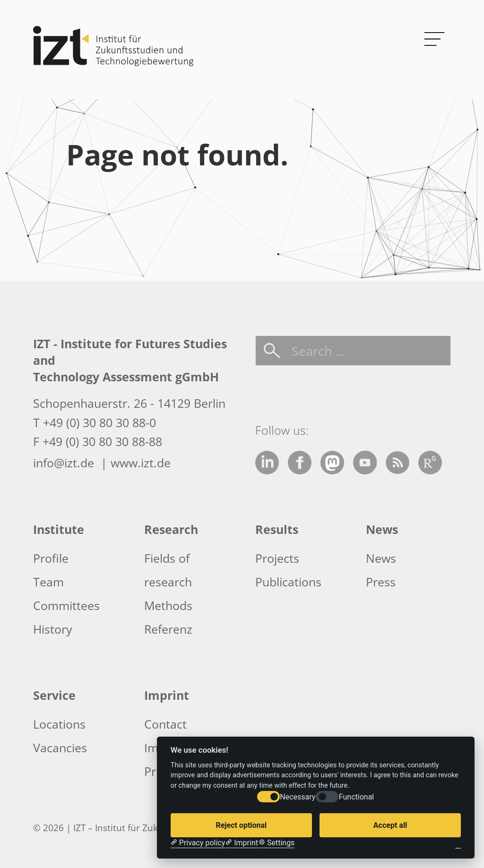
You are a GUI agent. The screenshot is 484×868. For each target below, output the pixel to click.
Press (381, 582)
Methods (168, 605)
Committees (66, 605)
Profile (51, 558)
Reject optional (241, 825)
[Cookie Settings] (277, 843)
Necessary (298, 797)
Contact (165, 724)
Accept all (390, 825)
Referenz (168, 629)
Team (48, 582)
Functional (356, 797)
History (53, 629)
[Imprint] (242, 843)
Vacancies (60, 748)
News (381, 558)
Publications (288, 582)
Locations (59, 724)
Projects (277, 558)
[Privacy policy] (198, 843)
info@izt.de (65, 463)
